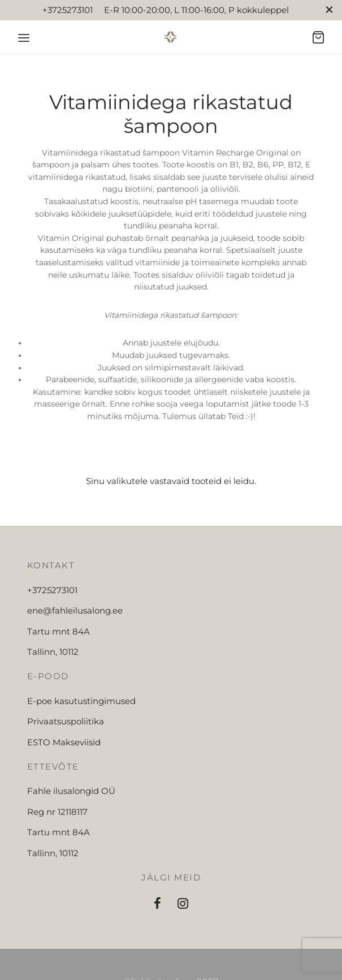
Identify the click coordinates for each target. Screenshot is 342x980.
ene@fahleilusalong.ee (75, 610)
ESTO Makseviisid (64, 742)
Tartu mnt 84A (59, 631)
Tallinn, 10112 (53, 652)
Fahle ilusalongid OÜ (71, 791)
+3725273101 (52, 590)
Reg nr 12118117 (57, 812)
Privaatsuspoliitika (66, 721)
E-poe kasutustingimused (81, 701)
